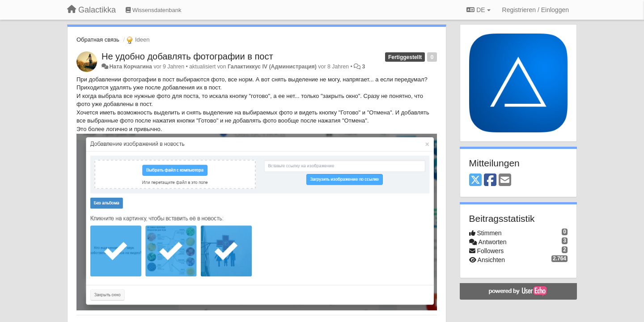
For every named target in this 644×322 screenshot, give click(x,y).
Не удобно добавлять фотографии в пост (187, 56)
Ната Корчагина (131, 67)
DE (478, 10)
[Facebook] (490, 180)
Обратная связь (98, 40)
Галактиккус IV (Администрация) (272, 67)
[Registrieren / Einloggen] (536, 10)
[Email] (505, 180)
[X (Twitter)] (475, 180)
